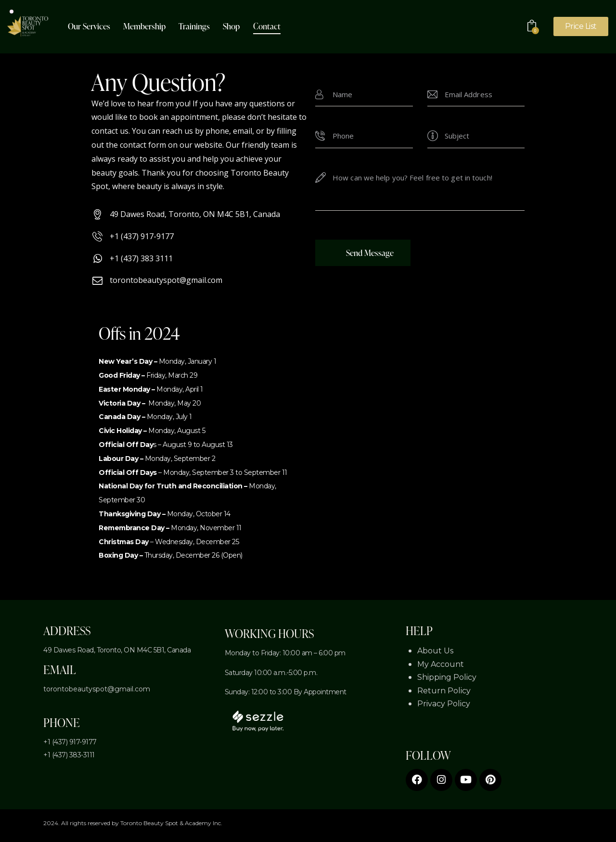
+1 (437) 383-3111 (69, 755)
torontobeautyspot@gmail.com (97, 689)
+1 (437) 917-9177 (70, 742)
